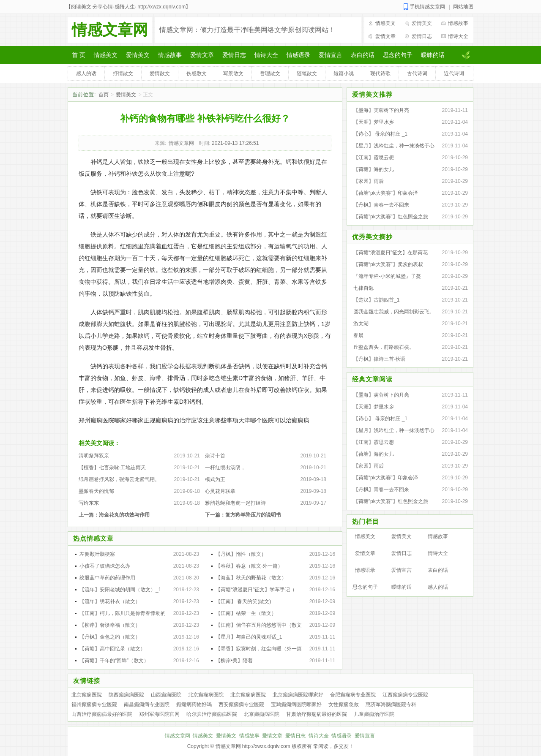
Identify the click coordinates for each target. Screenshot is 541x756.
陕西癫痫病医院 (126, 695)
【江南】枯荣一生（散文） (246, 613)
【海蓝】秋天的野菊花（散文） (251, 578)
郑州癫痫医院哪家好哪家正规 (117, 420)
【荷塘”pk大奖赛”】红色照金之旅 (391, 217)
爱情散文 (160, 73)
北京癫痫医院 (87, 695)
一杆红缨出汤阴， (225, 468)
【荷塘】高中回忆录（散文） (112, 649)
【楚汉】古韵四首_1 (376, 300)
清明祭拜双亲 (94, 456)
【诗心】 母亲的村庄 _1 (380, 134)
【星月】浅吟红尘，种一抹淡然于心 (394, 146)
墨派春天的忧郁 (96, 491)
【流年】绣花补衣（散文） (110, 601)
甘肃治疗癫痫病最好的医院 (317, 714)
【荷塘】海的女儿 (374, 169)
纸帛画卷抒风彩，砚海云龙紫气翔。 (119, 479)
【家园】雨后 (369, 181)
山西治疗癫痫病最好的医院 (102, 714)
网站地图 (463, 7)
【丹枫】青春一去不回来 (381, 205)
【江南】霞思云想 (374, 158)
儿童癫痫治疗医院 (374, 714)
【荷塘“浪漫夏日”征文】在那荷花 (391, 253)
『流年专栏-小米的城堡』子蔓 (387, 276)
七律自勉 (363, 288)
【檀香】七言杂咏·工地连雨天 (112, 468)
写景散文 (233, 73)
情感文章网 (110, 30)
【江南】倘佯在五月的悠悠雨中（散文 (259, 625)
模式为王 (215, 479)
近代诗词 (454, 73)
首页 (104, 95)
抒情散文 (123, 73)
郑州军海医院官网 (159, 714)
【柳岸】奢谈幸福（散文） (110, 625)
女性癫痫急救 (344, 704)
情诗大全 (458, 36)
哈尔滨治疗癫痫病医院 (212, 714)
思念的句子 (398, 55)
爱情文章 (385, 36)
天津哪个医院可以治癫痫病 (274, 420)
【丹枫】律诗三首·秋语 (379, 359)
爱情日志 (422, 36)
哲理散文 (270, 73)
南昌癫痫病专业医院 (147, 704)
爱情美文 (422, 23)
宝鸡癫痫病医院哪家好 (296, 704)
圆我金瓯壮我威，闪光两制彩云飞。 (394, 312)
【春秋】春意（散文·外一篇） (249, 566)
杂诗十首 (215, 456)
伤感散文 (197, 73)
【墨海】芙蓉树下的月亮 (381, 110)
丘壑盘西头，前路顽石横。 (384, 347)
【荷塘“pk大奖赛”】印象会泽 (386, 193)
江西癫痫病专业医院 (405, 695)
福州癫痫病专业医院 (94, 704)
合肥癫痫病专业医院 (353, 695)
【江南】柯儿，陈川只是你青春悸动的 (123, 613)
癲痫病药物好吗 (194, 704)
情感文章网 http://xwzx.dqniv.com (253, 746)
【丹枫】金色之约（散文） (110, 637)
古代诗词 (417, 73)
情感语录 (298, 55)
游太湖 (361, 324)
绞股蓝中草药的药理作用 (107, 578)
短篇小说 (344, 73)
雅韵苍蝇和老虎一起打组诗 (235, 503)
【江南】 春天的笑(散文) (243, 601)
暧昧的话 (433, 55)
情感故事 (458, 23)
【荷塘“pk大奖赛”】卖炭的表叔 (388, 264)
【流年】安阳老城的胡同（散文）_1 (120, 590)
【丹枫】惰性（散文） (241, 554)
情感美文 (385, 23)
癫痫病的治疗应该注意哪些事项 (197, 420)
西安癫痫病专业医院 (241, 704)
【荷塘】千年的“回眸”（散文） (114, 661)
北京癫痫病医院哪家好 (298, 695)
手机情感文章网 (427, 7)
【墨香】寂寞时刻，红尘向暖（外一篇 (259, 649)
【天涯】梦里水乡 (374, 122)
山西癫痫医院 (166, 695)
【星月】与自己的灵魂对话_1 (249, 637)
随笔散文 (307, 73)
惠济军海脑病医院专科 (391, 704)
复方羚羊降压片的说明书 (253, 515)
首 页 (79, 55)
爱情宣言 (331, 55)
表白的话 (363, 55)
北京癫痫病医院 (206, 695)
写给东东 (89, 503)
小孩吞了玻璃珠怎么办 (105, 566)
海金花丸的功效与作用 (124, 515)
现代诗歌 (380, 73)
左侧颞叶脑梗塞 (97, 554)
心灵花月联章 (220, 491)
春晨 (358, 335)
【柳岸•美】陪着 (234, 661)
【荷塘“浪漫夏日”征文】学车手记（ (255, 590)
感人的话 (86, 73)
